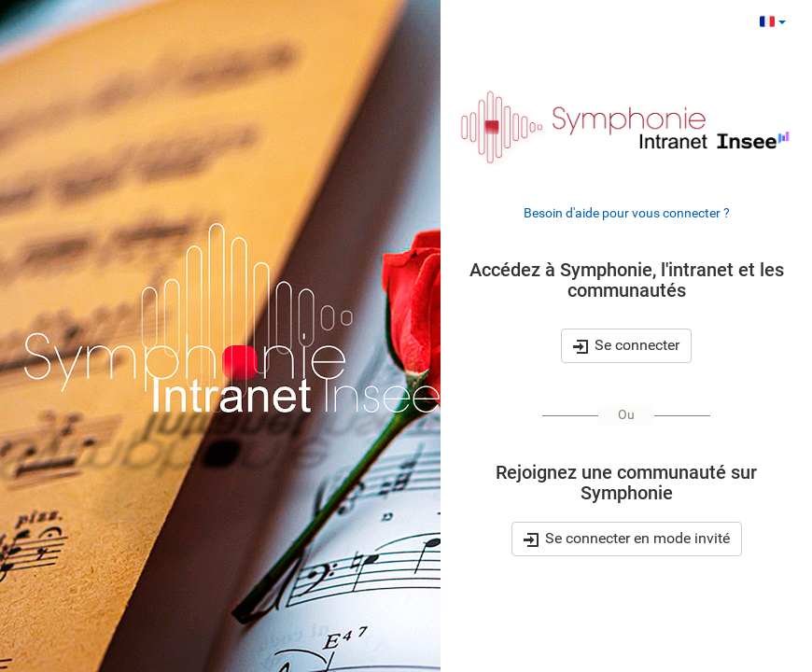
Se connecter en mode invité (627, 539)
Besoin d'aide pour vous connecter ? (627, 213)
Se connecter (626, 345)
